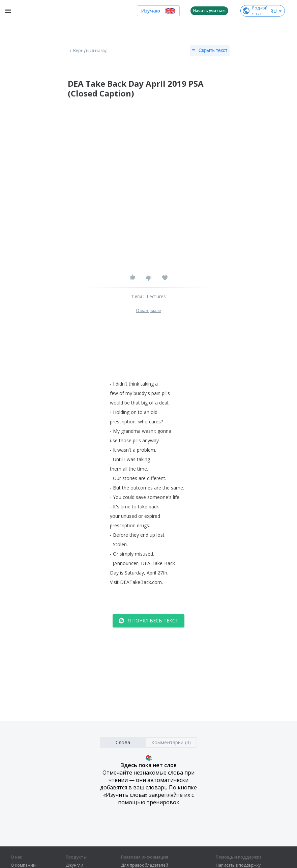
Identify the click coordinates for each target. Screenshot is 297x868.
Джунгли (75, 865)
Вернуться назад (88, 51)
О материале (148, 311)
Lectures (156, 296)
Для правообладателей (145, 865)
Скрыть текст (210, 51)
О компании (23, 865)
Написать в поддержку (238, 865)
